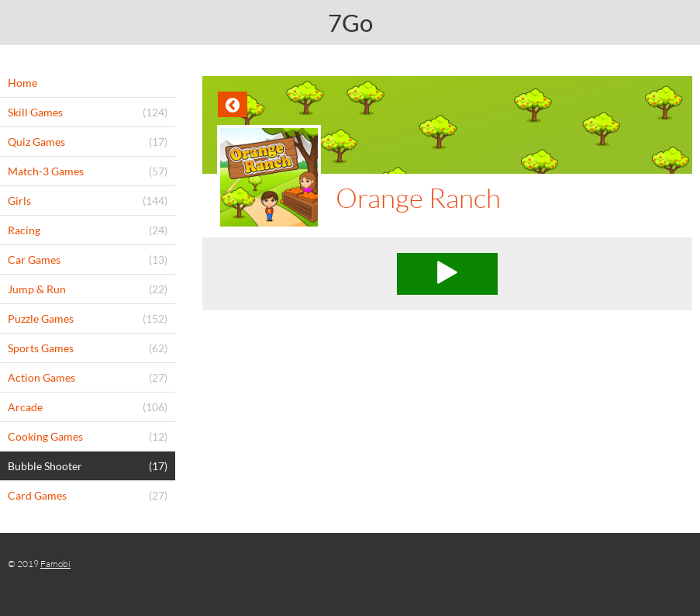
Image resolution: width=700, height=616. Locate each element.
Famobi (55, 564)
